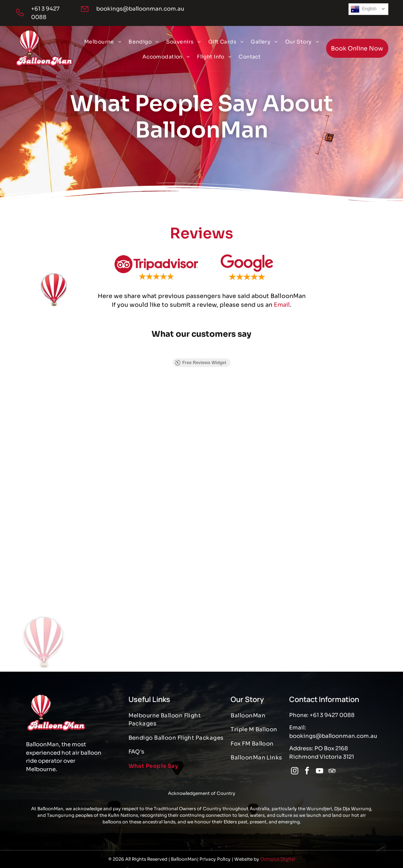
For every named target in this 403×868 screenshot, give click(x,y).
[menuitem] (103, 42)
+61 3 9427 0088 (332, 715)
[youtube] (320, 772)
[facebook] (307, 772)
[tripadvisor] (332, 772)
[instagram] (295, 772)
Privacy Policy (215, 859)
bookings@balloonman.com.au (140, 9)
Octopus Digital (278, 859)
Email (282, 311)
